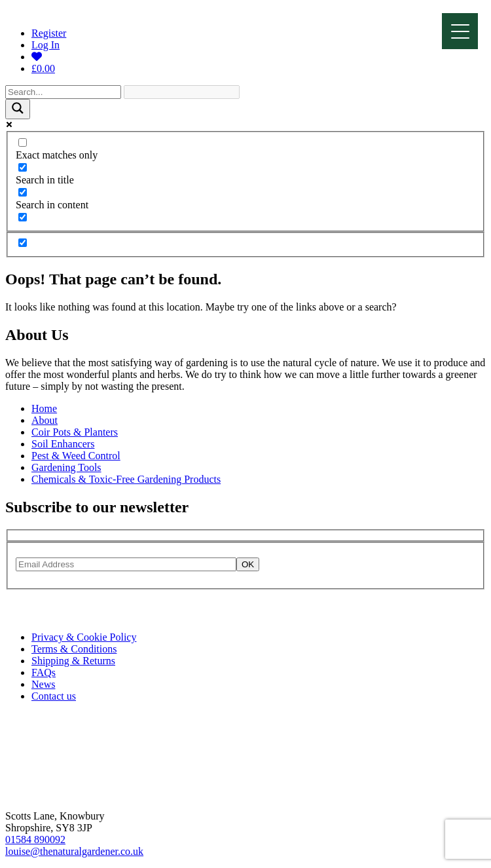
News (43, 684)
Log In (45, 45)
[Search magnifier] (18, 109)
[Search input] (63, 92)
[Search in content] (23, 192)
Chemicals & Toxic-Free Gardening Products (126, 479)
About (45, 420)
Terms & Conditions (74, 649)
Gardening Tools (66, 467)
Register (49, 33)
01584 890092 (35, 840)
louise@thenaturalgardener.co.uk (74, 851)
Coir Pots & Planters (75, 432)
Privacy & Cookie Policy (84, 637)
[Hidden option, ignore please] (23, 243)
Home (44, 408)
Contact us (54, 696)
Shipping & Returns (73, 661)
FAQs (44, 672)
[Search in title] (23, 167)
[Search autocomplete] (182, 92)
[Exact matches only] (23, 142)
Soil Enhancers (63, 444)
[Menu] (460, 31)
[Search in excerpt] (23, 217)
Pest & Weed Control (76, 456)
